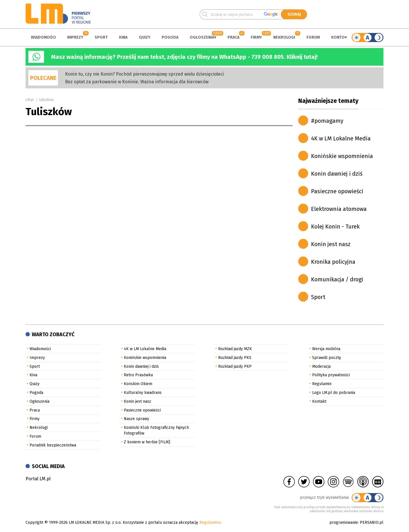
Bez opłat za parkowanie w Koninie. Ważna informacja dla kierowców (137, 82)
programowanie (344, 522)
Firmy (256, 37)
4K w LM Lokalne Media (341, 138)
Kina (123, 37)
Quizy (145, 37)
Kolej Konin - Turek (335, 226)
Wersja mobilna (326, 349)
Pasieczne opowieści (337, 191)
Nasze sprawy (136, 419)
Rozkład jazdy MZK (235, 349)
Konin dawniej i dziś (337, 174)
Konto (338, 37)
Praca (233, 37)
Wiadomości (43, 37)
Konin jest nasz (331, 244)
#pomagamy (327, 121)
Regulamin (322, 384)
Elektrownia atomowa (339, 209)
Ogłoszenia (202, 37)
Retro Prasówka (138, 375)
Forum (313, 37)
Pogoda (170, 37)
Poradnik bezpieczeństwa (53, 445)
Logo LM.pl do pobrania (334, 393)
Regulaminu (210, 522)
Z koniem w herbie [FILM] (147, 442)
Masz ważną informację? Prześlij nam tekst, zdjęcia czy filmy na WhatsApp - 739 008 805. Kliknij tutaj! (184, 57)
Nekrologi (284, 37)
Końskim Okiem (138, 384)
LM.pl (30, 100)
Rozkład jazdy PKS (235, 358)
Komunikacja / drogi (337, 279)
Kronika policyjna (333, 262)
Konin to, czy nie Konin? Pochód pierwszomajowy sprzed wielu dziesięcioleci (144, 74)
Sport (101, 37)
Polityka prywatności (331, 375)
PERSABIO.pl (372, 522)
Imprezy (75, 37)
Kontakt (319, 401)
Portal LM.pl (38, 479)
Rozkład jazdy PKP (235, 366)
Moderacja (321, 366)
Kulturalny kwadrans (143, 393)
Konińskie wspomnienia (342, 156)
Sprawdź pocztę (327, 358)
